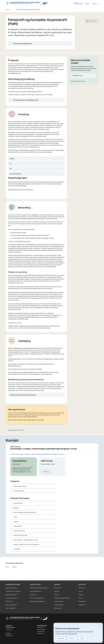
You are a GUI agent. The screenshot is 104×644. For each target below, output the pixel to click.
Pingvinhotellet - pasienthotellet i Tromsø (26, 545)
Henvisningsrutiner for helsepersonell (26, 100)
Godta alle (61, 638)
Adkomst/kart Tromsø (20, 491)
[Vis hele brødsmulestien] (13, 10)
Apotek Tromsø (18, 508)
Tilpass (82, 638)
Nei (16, 572)
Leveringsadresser (19, 495)
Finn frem (46, 476)
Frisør (15, 522)
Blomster (16, 512)
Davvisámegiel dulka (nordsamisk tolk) (25, 517)
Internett (16, 526)
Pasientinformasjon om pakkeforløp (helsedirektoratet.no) (25, 91)
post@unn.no (9, 635)
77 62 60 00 (9, 629)
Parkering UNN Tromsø (20, 540)
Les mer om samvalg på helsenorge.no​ (19, 241)
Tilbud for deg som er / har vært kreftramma (26, 549)
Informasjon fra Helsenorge (22, 43)
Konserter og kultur (19, 535)
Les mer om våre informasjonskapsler (66, 634)
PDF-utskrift (93, 17)
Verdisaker (17, 554)
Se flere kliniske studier (78, 81)
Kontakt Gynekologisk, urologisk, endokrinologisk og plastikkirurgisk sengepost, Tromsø (37, 459)
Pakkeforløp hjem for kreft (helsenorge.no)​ (21, 189)
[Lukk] (100, 626)
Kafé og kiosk (18, 531)
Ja (9, 572)
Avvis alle (72, 638)
